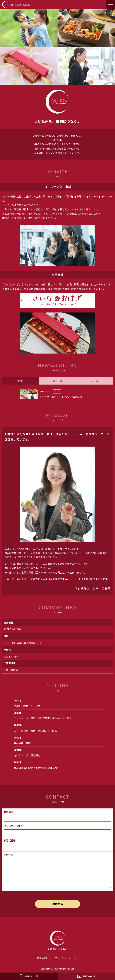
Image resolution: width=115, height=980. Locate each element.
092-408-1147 (11, 656)
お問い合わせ (44, 958)
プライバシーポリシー (67, 958)
